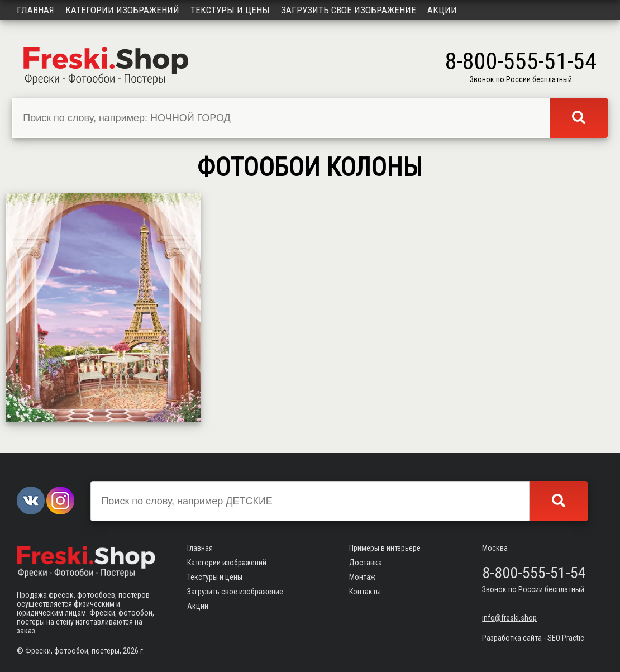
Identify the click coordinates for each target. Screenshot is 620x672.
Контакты (365, 592)
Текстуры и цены (230, 10)
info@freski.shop (509, 618)
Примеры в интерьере (385, 548)
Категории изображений (122, 10)
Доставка (366, 563)
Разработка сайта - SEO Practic (533, 638)
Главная (35, 10)
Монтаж (362, 577)
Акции (442, 10)
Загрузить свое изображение (349, 10)
